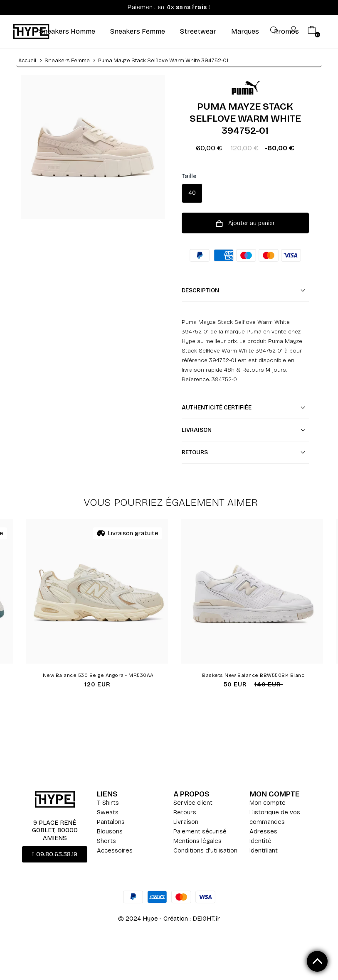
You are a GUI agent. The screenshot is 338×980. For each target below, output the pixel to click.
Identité (260, 842)
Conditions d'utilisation (205, 851)
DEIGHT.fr (206, 919)
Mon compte (268, 804)
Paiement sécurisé (200, 832)
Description (200, 290)
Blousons (110, 832)
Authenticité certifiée (217, 408)
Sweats (108, 813)
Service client (193, 804)
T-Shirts (108, 804)
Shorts (106, 842)
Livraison (197, 431)
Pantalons (111, 823)
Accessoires (115, 851)
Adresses (263, 832)
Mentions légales (197, 842)
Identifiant (264, 851)
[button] (55, 855)
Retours (195, 453)
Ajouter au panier (245, 224)
